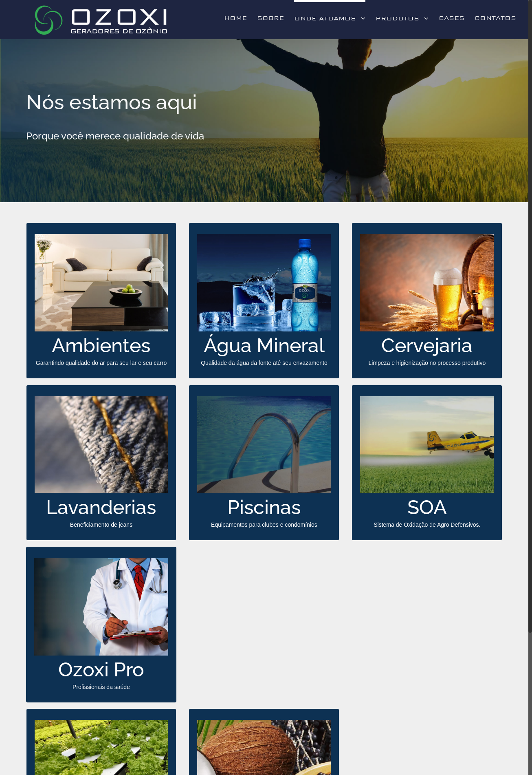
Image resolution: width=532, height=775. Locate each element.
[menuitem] (241, 17)
